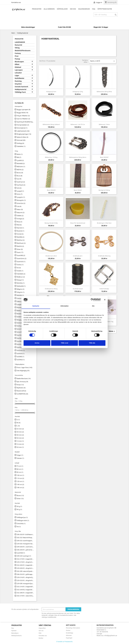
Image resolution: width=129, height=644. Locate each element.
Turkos (20, 265)
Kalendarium (84, 9)
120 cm (20, 481)
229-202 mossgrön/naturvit (25, 544)
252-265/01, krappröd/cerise (25, 565)
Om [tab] (93, 306)
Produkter (37, 9)
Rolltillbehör (20, 78)
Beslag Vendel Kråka (51, 223)
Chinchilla (21, 523)
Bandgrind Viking (104, 190)
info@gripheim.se (111, 635)
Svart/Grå (21, 262)
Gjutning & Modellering (25, 122)
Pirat (17, 56)
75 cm (20, 466)
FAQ (94, 9)
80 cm (20, 469)
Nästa (112, 331)
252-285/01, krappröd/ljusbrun (25, 593)
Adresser (69, 635)
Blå (19, 157)
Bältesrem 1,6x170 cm (78, 124)
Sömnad (21, 140)
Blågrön (21, 289)
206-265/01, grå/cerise (25, 550)
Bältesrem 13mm (104, 124)
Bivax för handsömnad (78, 223)
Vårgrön (21, 292)
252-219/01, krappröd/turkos (25, 559)
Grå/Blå (20, 357)
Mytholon (21, 388)
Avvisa (37, 343)
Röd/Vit (20, 246)
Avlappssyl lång (78, 92)
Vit (19, 268)
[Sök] (106, 15)
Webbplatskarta (16, 636)
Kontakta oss (16, 2)
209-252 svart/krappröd (25, 541)
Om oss (73, 9)
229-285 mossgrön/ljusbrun (25, 583)
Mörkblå (21, 163)
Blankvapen (19, 62)
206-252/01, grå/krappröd (25, 574)
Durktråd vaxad (78, 289)
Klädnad (18, 67)
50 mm (20, 438)
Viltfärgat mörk (23, 520)
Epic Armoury (22, 382)
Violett (20, 271)
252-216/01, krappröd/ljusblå (25, 587)
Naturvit (21, 212)
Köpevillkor (62, 9)
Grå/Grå (21, 353)
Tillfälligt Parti (20, 92)
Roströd (21, 231)
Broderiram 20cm (51, 256)
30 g (19, 506)
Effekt (17, 64)
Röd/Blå (21, 237)
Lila (19, 206)
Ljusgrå (20, 191)
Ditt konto (71, 625)
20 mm (20, 447)
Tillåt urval (64, 343)
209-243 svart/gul (24, 556)
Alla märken (49, 9)
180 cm (20, 487)
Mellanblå (21, 286)
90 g (19, 509)
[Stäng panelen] (105, 300)
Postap (17, 59)
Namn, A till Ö (103, 61)
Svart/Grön (22, 258)
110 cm (20, 478)
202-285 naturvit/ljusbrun (25, 571)
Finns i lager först (25, 367)
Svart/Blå (21, 255)
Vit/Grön (21, 350)
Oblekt (20, 216)
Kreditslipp (70, 633)
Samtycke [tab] (36, 306)
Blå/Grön (21, 166)
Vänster (20, 458)
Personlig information (73, 628)
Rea (13, 628)
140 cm (20, 484)
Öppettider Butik (105, 9)
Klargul (20, 280)
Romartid (18, 45)
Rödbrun (21, 277)
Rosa (20, 222)
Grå (19, 188)
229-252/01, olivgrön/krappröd (25, 580)
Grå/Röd (21, 360)
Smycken (18, 84)
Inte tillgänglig (23, 371)
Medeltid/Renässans (23, 51)
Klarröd (20, 228)
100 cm (20, 475)
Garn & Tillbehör (23, 119)
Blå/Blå (20, 295)
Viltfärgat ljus (22, 517)
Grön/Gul (21, 203)
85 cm (20, 472)
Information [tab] (65, 306)
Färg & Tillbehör (23, 116)
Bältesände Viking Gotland (51, 124)
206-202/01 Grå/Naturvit (25, 534)
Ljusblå (20, 160)
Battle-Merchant (24, 378)
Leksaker (18, 73)
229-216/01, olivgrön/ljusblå (25, 577)
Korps (20, 385)
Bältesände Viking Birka (104, 92)
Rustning (18, 81)
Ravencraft (21, 391)
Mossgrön (21, 200)
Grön (20, 194)
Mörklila (21, 283)
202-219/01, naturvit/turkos (25, 596)
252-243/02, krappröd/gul (25, 590)
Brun (20, 176)
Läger (17, 76)
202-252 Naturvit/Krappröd (25, 537)
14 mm (20, 441)
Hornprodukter (23, 125)
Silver (20, 249)
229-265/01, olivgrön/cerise (25, 568)
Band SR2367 (104, 157)
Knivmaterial (22, 128)
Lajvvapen (19, 70)
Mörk (20, 154)
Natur (20, 209)
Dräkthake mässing (104, 256)
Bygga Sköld (23, 113)
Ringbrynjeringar (24, 134)
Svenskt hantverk (21, 87)
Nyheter (14, 631)
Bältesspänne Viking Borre (78, 157)
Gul (19, 179)
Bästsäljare (15, 633)
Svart (20, 252)
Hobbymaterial (21, 89)
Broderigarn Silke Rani (104, 223)
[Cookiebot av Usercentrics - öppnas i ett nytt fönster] (92, 300)
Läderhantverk (23, 131)
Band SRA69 (78, 190)
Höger (20, 455)
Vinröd (20, 234)
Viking (17, 48)
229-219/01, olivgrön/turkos (25, 562)
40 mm (20, 435)
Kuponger (69, 638)
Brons (20, 173)
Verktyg (20, 143)
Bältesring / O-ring (51, 157)
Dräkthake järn (78, 256)
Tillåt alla (92, 343)
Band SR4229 (51, 190)
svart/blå (21, 553)
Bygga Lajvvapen (24, 109)
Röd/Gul (21, 240)
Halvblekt (21, 274)
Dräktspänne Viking (51, 289)
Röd (19, 225)
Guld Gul (21, 182)
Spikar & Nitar (23, 137)
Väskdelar (21, 146)
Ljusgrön (21, 197)
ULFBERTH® (22, 394)
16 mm (20, 444)
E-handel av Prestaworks (64, 642)
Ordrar (68, 630)
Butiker (41, 638)
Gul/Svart (21, 185)
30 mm (20, 432)
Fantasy (18, 53)
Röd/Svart (21, 243)
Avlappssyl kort (51, 92)
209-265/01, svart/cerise (25, 547)
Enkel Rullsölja (104, 289)
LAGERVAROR (20, 42)
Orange (20, 219)
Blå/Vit (20, 170)
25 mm (20, 429)
